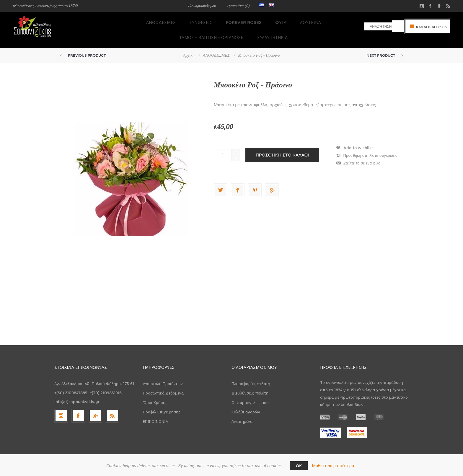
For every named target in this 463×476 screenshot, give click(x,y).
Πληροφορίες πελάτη (251, 377)
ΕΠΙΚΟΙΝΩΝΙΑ (155, 415)
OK (299, 466)
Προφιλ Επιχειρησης (162, 405)
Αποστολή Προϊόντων (163, 377)
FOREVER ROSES (204, 21)
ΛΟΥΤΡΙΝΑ (267, 21)
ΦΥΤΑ (239, 21)
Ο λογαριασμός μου (201, 6)
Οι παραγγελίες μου (250, 396)
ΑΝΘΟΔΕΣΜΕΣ (125, 21)
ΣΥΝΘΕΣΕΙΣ (163, 21)
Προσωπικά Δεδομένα (163, 387)
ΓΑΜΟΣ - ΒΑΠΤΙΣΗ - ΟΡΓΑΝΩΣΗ (321, 21)
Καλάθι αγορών (246, 405)
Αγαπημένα (242, 415)
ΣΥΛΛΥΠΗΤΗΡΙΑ (232, 32)
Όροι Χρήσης (155, 396)
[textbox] (378, 26)
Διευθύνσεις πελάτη (250, 387)
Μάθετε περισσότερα (333, 466)
